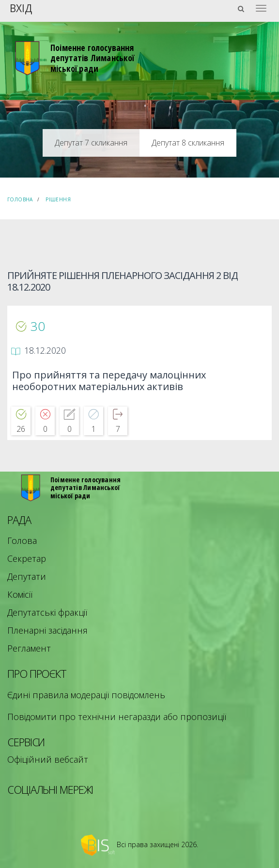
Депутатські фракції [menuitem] (47, 612)
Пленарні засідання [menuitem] (47, 630)
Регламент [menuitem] (29, 648)
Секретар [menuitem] (27, 558)
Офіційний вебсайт (48, 759)
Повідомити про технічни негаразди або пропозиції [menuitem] (117, 717)
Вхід (21, 8)
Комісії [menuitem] (20, 594)
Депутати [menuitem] (27, 576)
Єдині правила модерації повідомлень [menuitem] (86, 695)
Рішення (58, 199)
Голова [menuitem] (22, 540)
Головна (20, 199)
